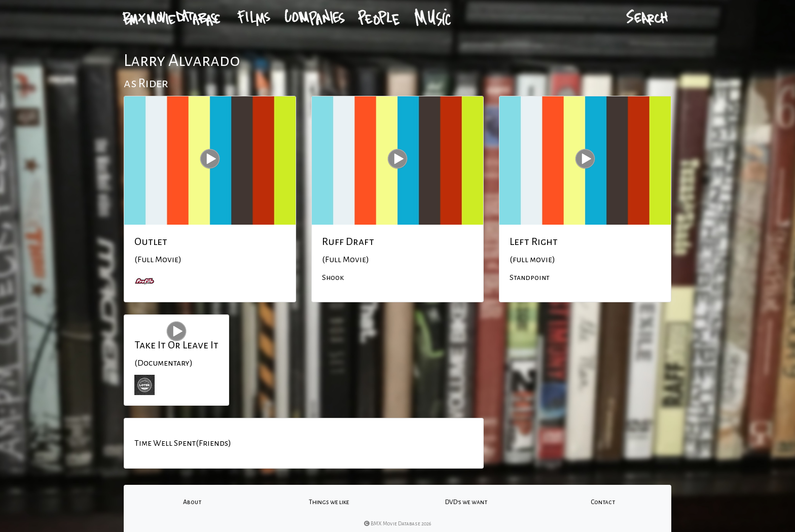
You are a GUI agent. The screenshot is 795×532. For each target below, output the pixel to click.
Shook (333, 277)
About (192, 502)
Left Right (534, 241)
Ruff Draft (348, 241)
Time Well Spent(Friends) (183, 443)
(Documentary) (164, 363)
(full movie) (532, 260)
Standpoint (530, 277)
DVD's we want (466, 502)
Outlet (151, 241)
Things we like (329, 502)
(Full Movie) (158, 260)
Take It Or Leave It (176, 345)
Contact (603, 502)
